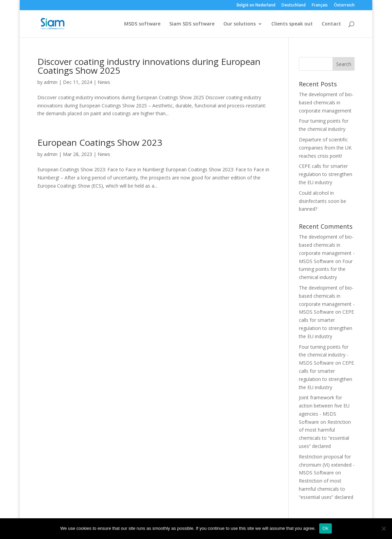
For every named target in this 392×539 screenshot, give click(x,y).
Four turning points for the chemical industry (326, 269)
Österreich (344, 5)
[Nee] (384, 528)
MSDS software (142, 24)
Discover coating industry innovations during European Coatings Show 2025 (149, 66)
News (104, 82)
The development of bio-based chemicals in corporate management (326, 102)
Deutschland (294, 5)
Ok (326, 528)
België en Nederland (256, 5)
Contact (331, 24)
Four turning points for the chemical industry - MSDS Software (324, 355)
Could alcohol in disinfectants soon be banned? (322, 201)
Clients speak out (292, 24)
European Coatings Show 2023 (100, 142)
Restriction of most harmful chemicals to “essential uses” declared (326, 489)
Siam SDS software (192, 24)
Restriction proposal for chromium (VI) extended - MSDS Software (327, 465)
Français (320, 5)
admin (51, 82)
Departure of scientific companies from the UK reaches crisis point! (325, 148)
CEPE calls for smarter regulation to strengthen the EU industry (326, 174)
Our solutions (240, 24)
